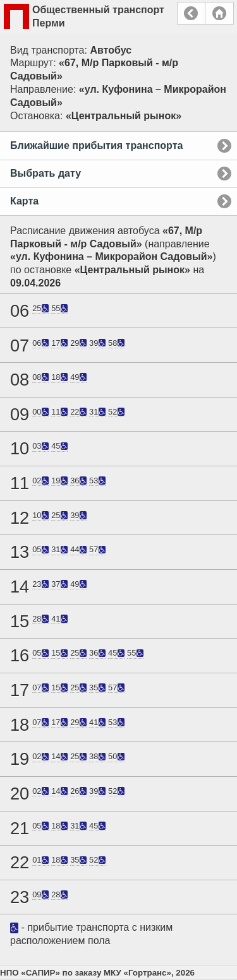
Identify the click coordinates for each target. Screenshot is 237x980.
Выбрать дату (46, 173)
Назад (191, 13)
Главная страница (219, 13)
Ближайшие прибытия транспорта (96, 145)
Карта (24, 201)
